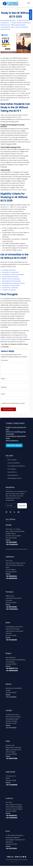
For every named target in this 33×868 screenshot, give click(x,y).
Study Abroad (5, 25)
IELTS (7, 207)
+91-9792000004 (12, 547)
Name (3, 381)
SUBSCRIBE (22, 508)
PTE (16, 207)
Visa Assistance (13, 477)
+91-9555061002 (11, 581)
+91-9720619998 (11, 787)
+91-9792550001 (11, 820)
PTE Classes (12, 471)
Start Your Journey (14, 447)
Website (4, 389)
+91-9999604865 (12, 673)
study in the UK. (16, 93)
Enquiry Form (31, 15)
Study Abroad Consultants (21, 23)
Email (3, 396)
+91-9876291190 (11, 544)
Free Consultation (14, 465)
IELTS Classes (12, 462)
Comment (5, 360)
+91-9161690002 (11, 578)
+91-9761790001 (11, 730)
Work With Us (12, 474)
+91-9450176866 (12, 761)
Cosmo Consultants (21, 27)
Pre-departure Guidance (16, 468)
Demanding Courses (14, 480)
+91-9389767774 (12, 671)
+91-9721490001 (11, 642)
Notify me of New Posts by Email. (14, 405)
